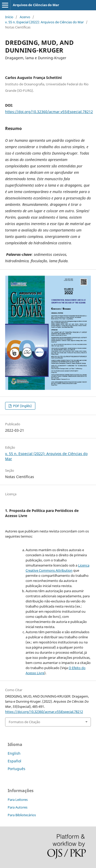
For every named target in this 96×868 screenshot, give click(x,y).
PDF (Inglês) (22, 406)
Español (14, 761)
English (14, 753)
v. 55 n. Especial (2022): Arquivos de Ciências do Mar (44, 22)
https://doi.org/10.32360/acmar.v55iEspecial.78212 (49, 112)
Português (17, 769)
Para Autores (18, 807)
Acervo (25, 17)
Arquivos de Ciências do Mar (36, 5)
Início (9, 17)
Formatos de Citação (24, 722)
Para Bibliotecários (22, 815)
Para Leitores (18, 800)
